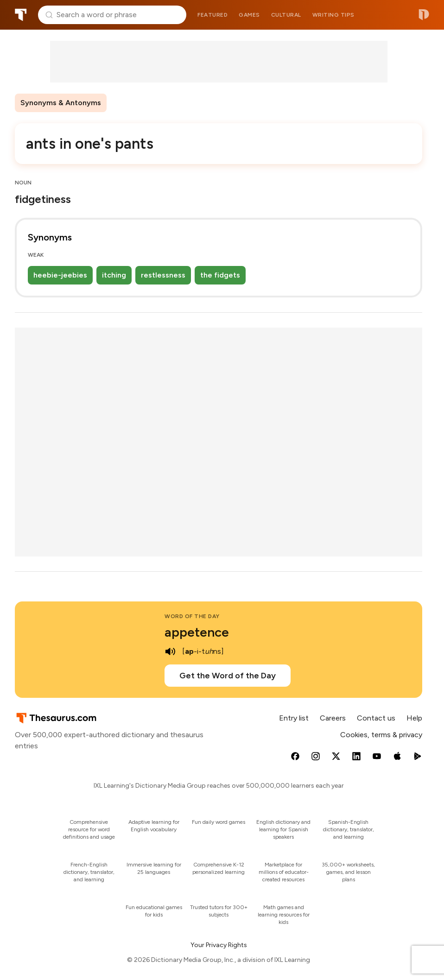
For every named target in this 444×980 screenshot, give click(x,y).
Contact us (376, 718)
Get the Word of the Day (228, 676)
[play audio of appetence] (170, 651)
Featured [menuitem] (212, 15)
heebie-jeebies (60, 275)
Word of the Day (192, 616)
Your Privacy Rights (219, 945)
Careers (333, 718)
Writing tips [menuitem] (333, 15)
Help (414, 718)
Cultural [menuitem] (286, 15)
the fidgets (220, 275)
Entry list (294, 718)
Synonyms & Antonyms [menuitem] (61, 103)
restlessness (163, 275)
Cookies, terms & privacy (381, 735)
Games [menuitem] (249, 15)
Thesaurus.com (21, 15)
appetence (197, 632)
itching (114, 275)
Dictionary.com (424, 15)
